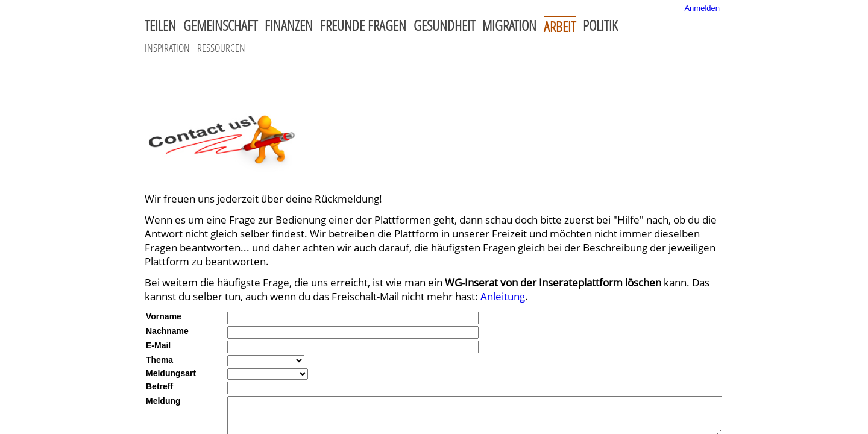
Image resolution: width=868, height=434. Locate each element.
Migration (509, 25)
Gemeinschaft (220, 25)
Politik (600, 25)
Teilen (160, 25)
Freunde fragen (363, 25)
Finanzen (289, 25)
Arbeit (560, 26)
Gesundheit (444, 25)
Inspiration (167, 48)
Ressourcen (221, 48)
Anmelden (702, 8)
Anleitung (503, 296)
